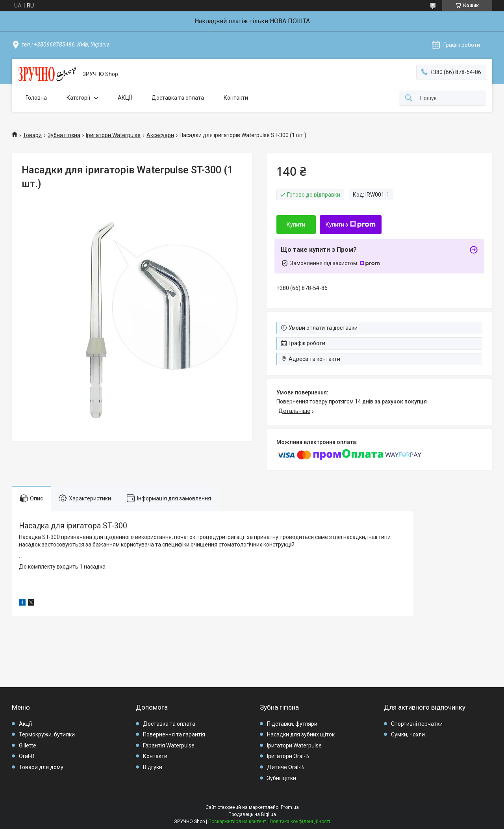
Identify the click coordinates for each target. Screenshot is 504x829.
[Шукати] (409, 98)
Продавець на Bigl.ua (252, 814)
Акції (25, 724)
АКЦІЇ (125, 98)
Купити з (351, 225)
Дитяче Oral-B (285, 767)
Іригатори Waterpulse (113, 135)
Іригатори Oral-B (288, 756)
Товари (32, 135)
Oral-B (27, 756)
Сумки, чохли (408, 734)
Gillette (28, 745)
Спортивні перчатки (417, 724)
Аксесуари (160, 135)
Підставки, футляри (292, 724)
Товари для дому (41, 767)
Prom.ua (290, 807)
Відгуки (153, 767)
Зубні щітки (282, 778)
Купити (296, 225)
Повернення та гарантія (174, 734)
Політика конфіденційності (300, 822)
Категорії (78, 98)
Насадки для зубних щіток (301, 734)
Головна (36, 98)
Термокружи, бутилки (47, 734)
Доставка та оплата (178, 98)
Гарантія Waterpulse (169, 745)
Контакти (236, 98)
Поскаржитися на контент (237, 822)
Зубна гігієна (64, 135)
